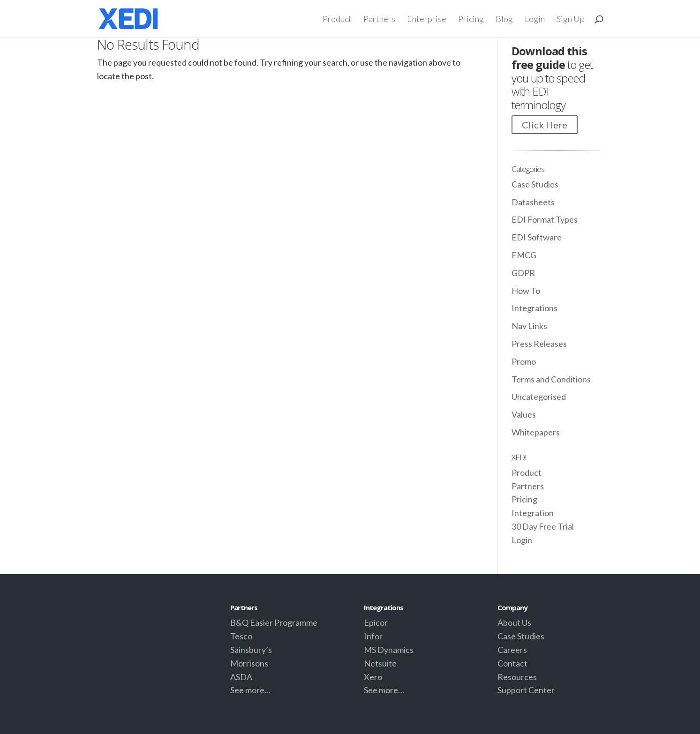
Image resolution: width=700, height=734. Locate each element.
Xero (373, 677)
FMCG (524, 255)
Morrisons (249, 663)
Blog (504, 20)
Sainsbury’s (251, 650)
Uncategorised (539, 397)
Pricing (471, 20)
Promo (524, 361)
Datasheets (533, 202)
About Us (514, 622)
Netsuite (380, 663)
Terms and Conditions (551, 379)
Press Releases (539, 344)
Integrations (534, 308)
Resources (517, 677)
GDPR (523, 273)
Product (337, 20)
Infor (373, 636)
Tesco (241, 636)
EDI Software (537, 237)
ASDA (241, 677)
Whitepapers (536, 432)
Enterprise (427, 20)
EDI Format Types (545, 219)
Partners (379, 20)
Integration (533, 513)
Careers (512, 650)
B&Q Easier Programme (274, 622)
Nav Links (529, 326)
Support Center (526, 690)
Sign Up (571, 20)
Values (524, 414)
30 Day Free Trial (543, 526)
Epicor (376, 622)
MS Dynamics (389, 650)
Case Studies (535, 184)
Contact (512, 663)
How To (526, 291)
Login (535, 20)
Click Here (545, 125)
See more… (250, 690)
